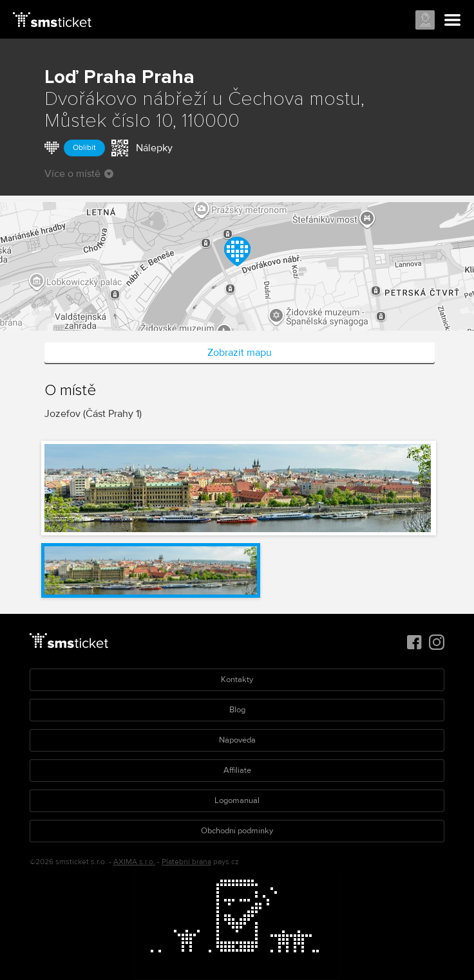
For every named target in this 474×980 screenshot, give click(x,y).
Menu (453, 21)
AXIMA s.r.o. (134, 862)
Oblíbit (84, 148)
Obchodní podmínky (237, 831)
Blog (237, 710)
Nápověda (237, 740)
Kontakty (237, 680)
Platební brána (186, 862)
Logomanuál (237, 800)
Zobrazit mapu (240, 353)
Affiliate (237, 770)
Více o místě (79, 174)
